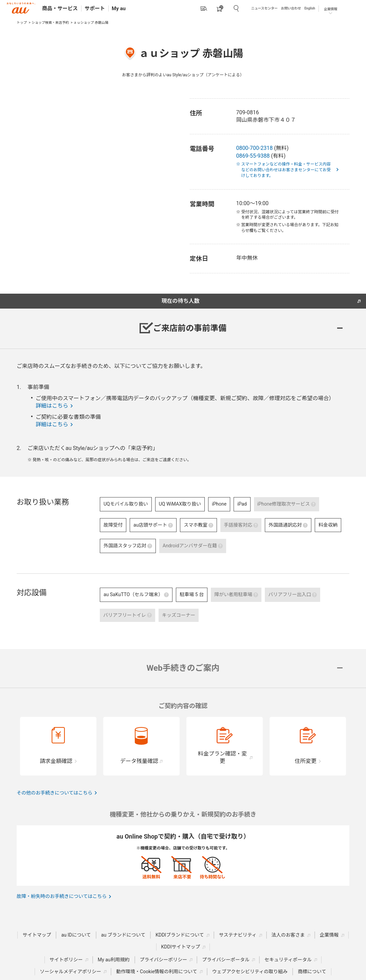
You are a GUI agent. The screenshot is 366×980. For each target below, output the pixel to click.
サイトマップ (37, 935)
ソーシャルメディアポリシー (70, 972)
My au (119, 8)
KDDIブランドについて (180, 935)
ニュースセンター (264, 8)
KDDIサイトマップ (181, 947)
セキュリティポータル (288, 960)
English (310, 8)
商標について (312, 972)
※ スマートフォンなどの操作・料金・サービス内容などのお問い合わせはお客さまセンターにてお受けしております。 (286, 170)
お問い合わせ (291, 8)
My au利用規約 (114, 960)
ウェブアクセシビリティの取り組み (250, 972)
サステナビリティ (238, 935)
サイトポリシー (66, 960)
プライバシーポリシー (164, 960)
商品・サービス (60, 8)
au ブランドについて (123, 935)
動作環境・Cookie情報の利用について (157, 972)
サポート (95, 8)
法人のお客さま (288, 935)
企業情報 (331, 9)
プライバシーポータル (226, 960)
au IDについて (76, 935)
